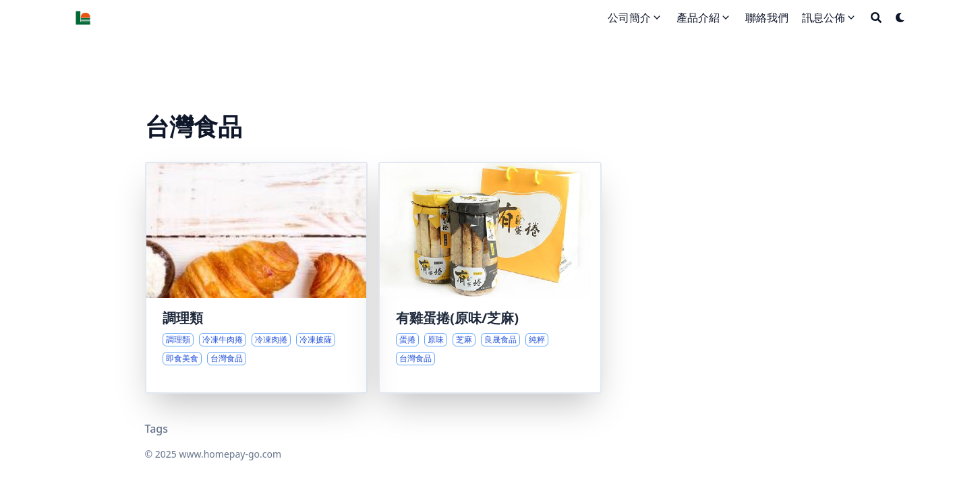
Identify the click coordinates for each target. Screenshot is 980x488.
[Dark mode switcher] (900, 18)
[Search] (876, 18)
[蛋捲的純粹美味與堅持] (490, 278)
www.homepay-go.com (230, 454)
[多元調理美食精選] (257, 278)
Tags (157, 429)
